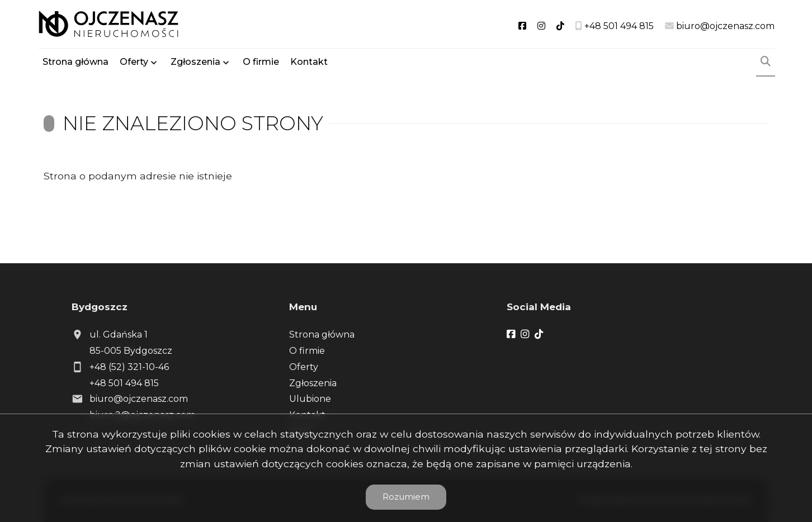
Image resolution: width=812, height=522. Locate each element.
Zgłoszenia (195, 63)
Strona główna (75, 63)
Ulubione (310, 399)
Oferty (134, 63)
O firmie (261, 63)
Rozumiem (406, 497)
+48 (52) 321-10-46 (129, 367)
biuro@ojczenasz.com (139, 399)
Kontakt (309, 63)
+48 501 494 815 (124, 383)
